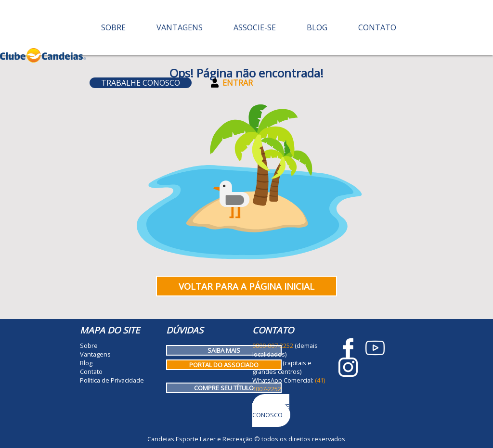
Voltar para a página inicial (246, 286)
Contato (377, 27)
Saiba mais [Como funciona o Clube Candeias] (224, 350)
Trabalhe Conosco (141, 83)
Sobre (113, 27)
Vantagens (180, 27)
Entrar (232, 83)
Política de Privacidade (112, 380)
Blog (317, 27)
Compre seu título (224, 388)
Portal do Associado (224, 365)
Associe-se (255, 27)
